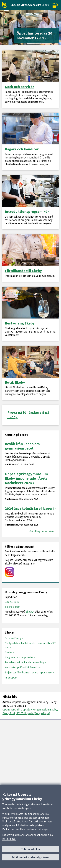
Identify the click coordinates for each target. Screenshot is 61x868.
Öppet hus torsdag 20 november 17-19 (34, 36)
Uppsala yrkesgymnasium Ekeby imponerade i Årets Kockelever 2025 (26, 478)
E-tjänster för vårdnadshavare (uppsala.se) (29, 672)
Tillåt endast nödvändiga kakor (31, 857)
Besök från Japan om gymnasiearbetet (22, 446)
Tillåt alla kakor (31, 849)
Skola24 (30, 612)
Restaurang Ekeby (20, 323)
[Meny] (56, 5)
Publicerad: (11, 464)
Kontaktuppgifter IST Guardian (22, 667)
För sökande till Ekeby (23, 271)
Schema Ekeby (13, 638)
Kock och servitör (19, 87)
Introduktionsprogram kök (27, 212)
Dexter (9, 652)
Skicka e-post (13, 607)
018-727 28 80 (12, 602)
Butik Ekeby (15, 382)
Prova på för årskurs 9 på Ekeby (28, 415)
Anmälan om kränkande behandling (25, 662)
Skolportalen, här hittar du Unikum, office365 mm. (30, 645)
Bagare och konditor (22, 149)
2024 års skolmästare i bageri (29, 508)
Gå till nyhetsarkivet (42, 531)
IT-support (11, 678)
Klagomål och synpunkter (19, 657)
